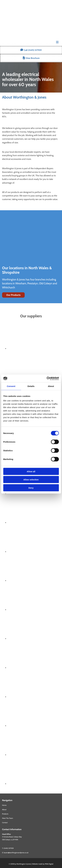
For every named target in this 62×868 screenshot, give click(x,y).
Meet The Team (8, 818)
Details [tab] (31, 386)
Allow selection (31, 480)
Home (4, 805)
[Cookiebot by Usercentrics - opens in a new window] (47, 378)
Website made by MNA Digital (43, 864)
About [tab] (51, 386)
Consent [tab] (11, 386)
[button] (31, 50)
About (4, 809)
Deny (31, 488)
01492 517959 (9, 848)
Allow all (31, 471)
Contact (5, 822)
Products (5, 814)
